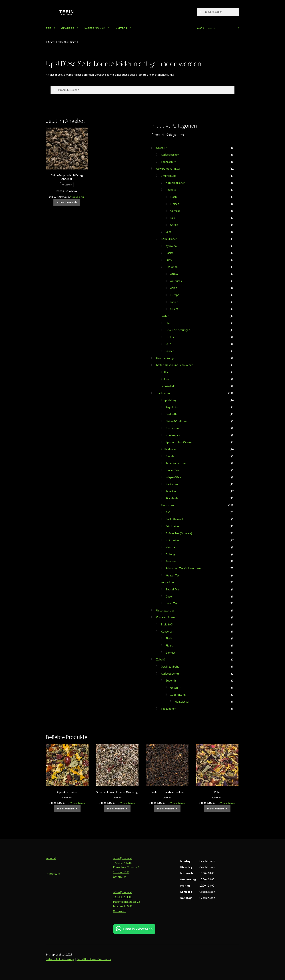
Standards (172, 498)
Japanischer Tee (176, 463)
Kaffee (165, 372)
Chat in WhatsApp (138, 929)
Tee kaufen (163, 393)
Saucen (170, 351)
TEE (48, 28)
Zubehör (161, 659)
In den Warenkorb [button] (67, 202)
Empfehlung (169, 176)
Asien (174, 288)
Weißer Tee (173, 575)
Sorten (165, 316)
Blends (170, 456)
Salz (168, 344)
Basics (169, 253)
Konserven (167, 631)
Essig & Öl (167, 624)
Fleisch (175, 204)
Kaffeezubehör (170, 674)
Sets (168, 232)
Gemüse (175, 211)
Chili (168, 323)
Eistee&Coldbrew (176, 421)
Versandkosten (77, 197)
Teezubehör (168, 709)
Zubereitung (178, 695)
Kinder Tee (172, 470)
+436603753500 (123, 897)
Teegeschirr (168, 162)
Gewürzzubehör (171, 666)
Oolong (170, 554)
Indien (174, 302)
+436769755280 (123, 863)
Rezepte (171, 190)
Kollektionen (169, 239)
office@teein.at (123, 858)
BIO (168, 512)
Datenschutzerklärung (60, 959)
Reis (173, 218)
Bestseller (172, 414)
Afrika (174, 274)
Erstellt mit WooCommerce (94, 959)
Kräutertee (172, 540)
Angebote (172, 407)
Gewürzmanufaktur (168, 169)
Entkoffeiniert (174, 519)
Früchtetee (172, 526)
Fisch (173, 197)
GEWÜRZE (68, 28)
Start (51, 42)
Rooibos (171, 561)
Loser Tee (172, 603)
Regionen (172, 267)
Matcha (170, 547)
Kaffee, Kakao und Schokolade (175, 365)
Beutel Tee (172, 589)
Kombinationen (175, 183)
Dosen (169, 596)
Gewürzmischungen (178, 330)
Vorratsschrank (166, 617)
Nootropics (173, 435)
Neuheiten (172, 428)
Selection (171, 491)
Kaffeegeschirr (170, 155)
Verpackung (168, 582)
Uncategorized (165, 610)
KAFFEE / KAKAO (95, 28)
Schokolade (168, 386)
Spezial (175, 225)
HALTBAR (121, 28)
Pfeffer (170, 337)
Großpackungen (166, 358)
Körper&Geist (174, 477)
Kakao (165, 379)
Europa (175, 295)
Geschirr (161, 148)
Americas (176, 281)
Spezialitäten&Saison (179, 442)
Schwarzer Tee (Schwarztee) (183, 568)
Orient (174, 309)
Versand (51, 858)
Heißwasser (182, 701)
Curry (169, 260)
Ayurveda (171, 246)
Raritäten (172, 484)
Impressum (53, 873)
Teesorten (167, 505)
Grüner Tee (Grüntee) (179, 533)
